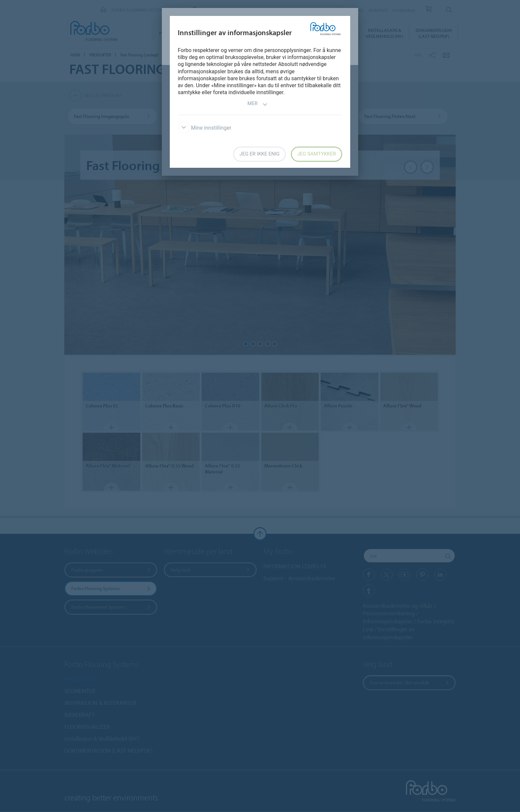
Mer (258, 104)
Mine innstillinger (204, 128)
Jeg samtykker (317, 154)
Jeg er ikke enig (260, 154)
